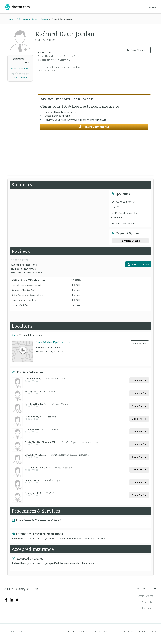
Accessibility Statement (132, 631)
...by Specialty (145, 602)
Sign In (153, 8)
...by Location (144, 608)
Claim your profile (94, 127)
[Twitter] (17, 600)
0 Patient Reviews (20, 78)
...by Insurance (145, 596)
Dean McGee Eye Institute (53, 342)
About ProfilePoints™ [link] (20, 68)
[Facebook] (6, 600)
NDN (154, 631)
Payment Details (130, 241)
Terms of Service (103, 631)
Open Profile (139, 380)
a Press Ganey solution (21, 589)
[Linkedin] (12, 600)
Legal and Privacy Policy (74, 631)
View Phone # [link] (136, 50)
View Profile (140, 343)
